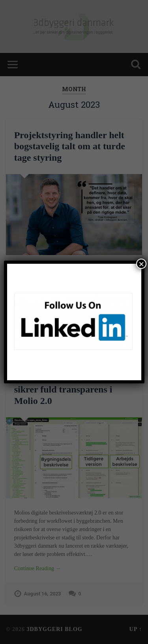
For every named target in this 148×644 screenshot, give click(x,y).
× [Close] (141, 264)
